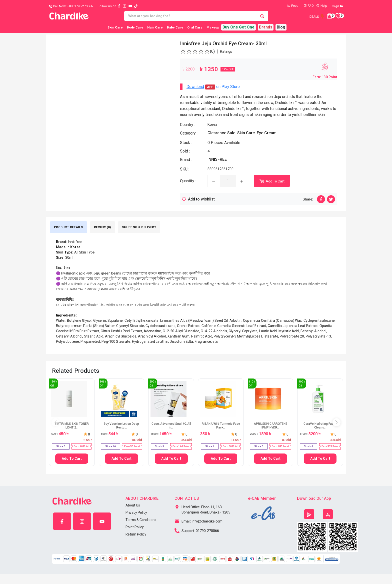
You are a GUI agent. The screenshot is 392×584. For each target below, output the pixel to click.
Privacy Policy (136, 512)
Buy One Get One (238, 27)
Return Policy (136, 534)
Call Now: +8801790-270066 (71, 6)
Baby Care (175, 27)
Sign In (338, 6)
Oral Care (195, 27)
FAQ (309, 6)
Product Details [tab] (68, 227)
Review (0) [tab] (102, 227)
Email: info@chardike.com (198, 521)
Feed (293, 6)
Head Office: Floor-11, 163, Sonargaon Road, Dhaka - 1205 (202, 508)
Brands (266, 27)
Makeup (213, 27)
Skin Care (115, 27)
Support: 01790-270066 (197, 530)
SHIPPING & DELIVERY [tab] (139, 227)
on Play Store (213, 87)
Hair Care (155, 27)
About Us (133, 505)
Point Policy (135, 527)
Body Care (135, 27)
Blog (281, 27)
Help (322, 6)
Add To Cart (72, 458)
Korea (212, 124)
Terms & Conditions (141, 520)
